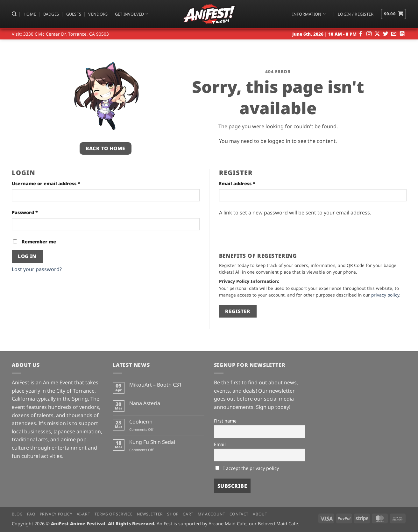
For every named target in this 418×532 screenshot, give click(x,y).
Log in (27, 256)
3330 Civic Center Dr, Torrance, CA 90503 (66, 34)
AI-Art (84, 514)
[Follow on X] (377, 34)
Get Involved (132, 14)
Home (30, 14)
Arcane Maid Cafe (227, 524)
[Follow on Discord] (402, 34)
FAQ (31, 514)
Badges (51, 14)
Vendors (98, 14)
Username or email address (57, 183)
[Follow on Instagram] (369, 34)
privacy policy (385, 295)
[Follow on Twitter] (386, 34)
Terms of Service (114, 514)
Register (238, 311)
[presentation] (267, 232)
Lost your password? (37, 269)
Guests (74, 14)
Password (35, 212)
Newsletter (150, 514)
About (260, 514)
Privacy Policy (56, 514)
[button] (356, 14)
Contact (239, 514)
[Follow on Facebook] (361, 34)
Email (220, 444)
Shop (173, 514)
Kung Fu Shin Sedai (152, 442)
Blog (17, 514)
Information (309, 14)
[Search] (14, 14)
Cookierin (141, 422)
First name (225, 421)
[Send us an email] (394, 34)
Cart (188, 514)
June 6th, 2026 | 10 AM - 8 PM (324, 34)
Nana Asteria (145, 403)
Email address (248, 183)
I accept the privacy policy (247, 468)
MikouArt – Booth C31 (156, 385)
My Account (211, 514)
